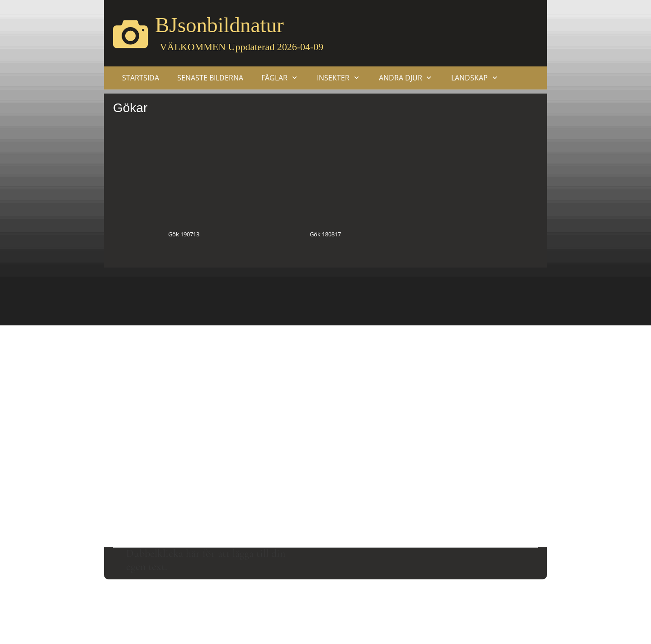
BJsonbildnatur (219, 25)
